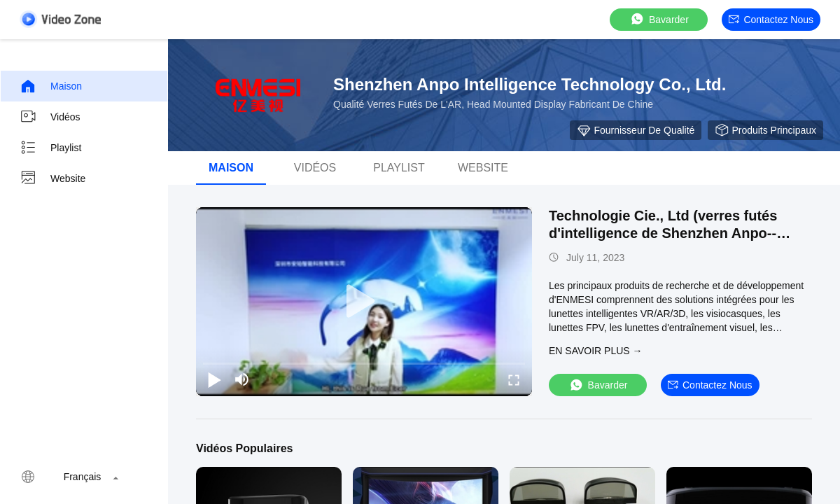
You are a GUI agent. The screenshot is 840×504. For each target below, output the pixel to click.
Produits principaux (765, 130)
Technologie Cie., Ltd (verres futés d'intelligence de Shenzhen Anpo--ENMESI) (663, 233)
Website (52, 178)
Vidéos (50, 117)
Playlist (50, 148)
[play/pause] (214, 379)
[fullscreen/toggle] (514, 379)
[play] (364, 302)
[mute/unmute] (242, 379)
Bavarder (659, 19)
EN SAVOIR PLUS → (596, 351)
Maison (51, 86)
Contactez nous (771, 20)
